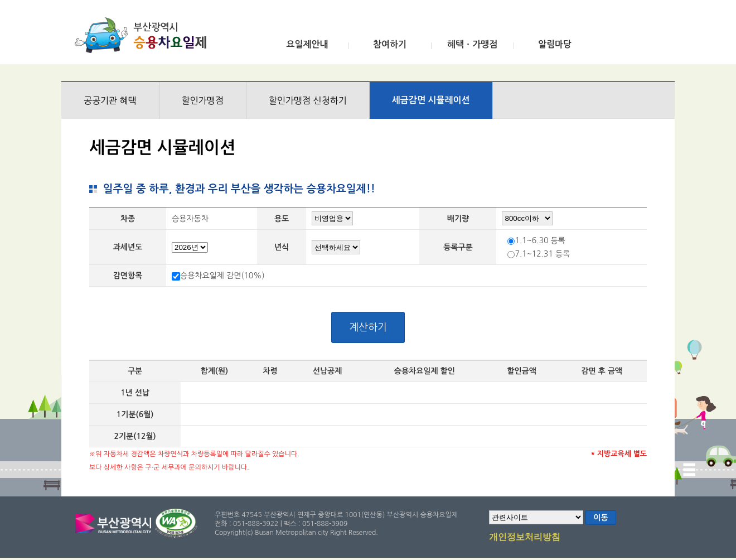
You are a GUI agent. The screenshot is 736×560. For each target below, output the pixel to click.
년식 (282, 247)
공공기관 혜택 (110, 100)
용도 (282, 219)
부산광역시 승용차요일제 (144, 35)
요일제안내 (307, 44)
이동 (601, 518)
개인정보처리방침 (525, 538)
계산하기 (368, 327)
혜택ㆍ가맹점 (472, 44)
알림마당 (555, 44)
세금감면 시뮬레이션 (431, 100)
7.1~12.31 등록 (542, 254)
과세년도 (128, 247)
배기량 (458, 219)
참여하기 (390, 44)
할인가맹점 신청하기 (308, 100)
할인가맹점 (203, 100)
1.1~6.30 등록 (540, 240)
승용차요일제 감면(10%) (222, 276)
